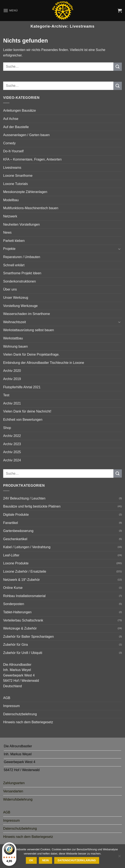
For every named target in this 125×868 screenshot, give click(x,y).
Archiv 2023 (12, 444)
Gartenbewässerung (18, 531)
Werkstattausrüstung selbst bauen (29, 330)
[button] (11, 10)
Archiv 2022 (12, 436)
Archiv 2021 (12, 403)
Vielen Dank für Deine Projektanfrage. (31, 354)
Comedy (9, 143)
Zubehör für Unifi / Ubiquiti (23, 653)
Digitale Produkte (16, 515)
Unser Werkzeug (16, 298)
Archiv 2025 (12, 452)
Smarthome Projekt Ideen (22, 273)
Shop (7, 428)
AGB (7, 698)
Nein (46, 860)
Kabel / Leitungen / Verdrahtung (27, 547)
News (7, 232)
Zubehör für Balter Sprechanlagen (28, 637)
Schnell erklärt (14, 265)
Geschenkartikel (15, 539)
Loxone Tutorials (15, 184)
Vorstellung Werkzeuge (20, 306)
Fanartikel (11, 523)
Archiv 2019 (12, 379)
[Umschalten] (119, 249)
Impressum (11, 706)
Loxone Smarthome (18, 176)
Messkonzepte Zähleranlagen (25, 192)
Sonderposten (14, 604)
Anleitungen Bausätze (20, 111)
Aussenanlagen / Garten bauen (26, 135)
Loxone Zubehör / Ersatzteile (25, 571)
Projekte (9, 249)
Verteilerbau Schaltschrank (23, 620)
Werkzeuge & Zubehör (20, 628)
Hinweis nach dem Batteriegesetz (28, 722)
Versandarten (13, 791)
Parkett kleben (14, 241)
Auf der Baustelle (16, 127)
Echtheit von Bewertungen (23, 420)
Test (6, 395)
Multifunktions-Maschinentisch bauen (31, 208)
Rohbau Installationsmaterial (24, 596)
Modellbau (11, 200)
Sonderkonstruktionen (20, 281)
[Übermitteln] (118, 67)
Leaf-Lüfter (11, 555)
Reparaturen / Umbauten (22, 257)
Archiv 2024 (12, 460)
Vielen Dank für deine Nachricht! (27, 411)
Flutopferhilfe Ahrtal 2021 (22, 387)
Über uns (10, 289)
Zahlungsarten (14, 783)
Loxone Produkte (16, 563)
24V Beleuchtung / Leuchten (24, 498)
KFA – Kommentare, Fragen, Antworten (32, 159)
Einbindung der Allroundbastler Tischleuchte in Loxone (44, 363)
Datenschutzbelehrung (20, 714)
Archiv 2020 (12, 371)
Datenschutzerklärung (77, 860)
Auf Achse (11, 119)
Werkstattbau (13, 338)
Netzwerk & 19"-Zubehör (22, 580)
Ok (31, 860)
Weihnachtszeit (14, 322)
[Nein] (119, 857)
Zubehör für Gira (15, 645)
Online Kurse (13, 588)
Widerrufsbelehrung (18, 799)
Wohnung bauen (15, 346)
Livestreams (12, 168)
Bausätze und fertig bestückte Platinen (32, 506)
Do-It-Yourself (13, 151)
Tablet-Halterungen (17, 612)
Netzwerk (10, 216)
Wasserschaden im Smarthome (27, 314)
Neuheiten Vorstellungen (21, 224)
